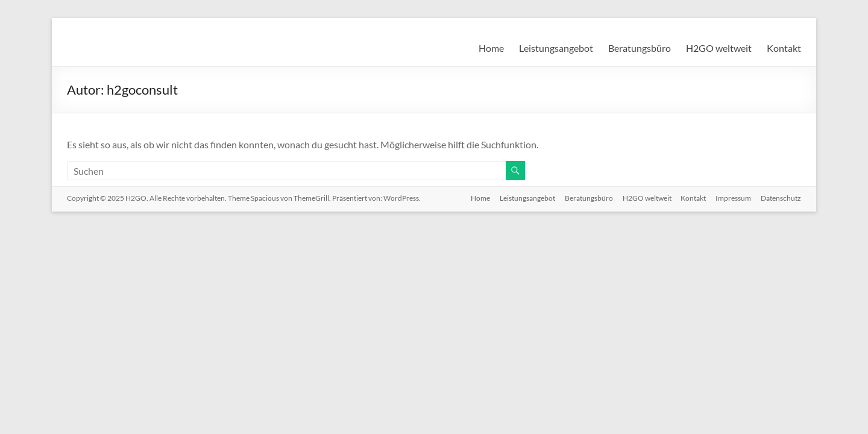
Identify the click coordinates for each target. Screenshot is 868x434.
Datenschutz (781, 198)
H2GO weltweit (719, 48)
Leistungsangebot (556, 48)
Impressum (733, 198)
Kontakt (784, 48)
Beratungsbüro (640, 48)
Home (491, 48)
